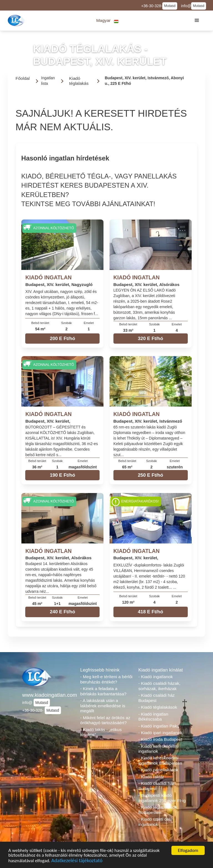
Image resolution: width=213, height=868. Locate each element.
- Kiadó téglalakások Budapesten (158, 810)
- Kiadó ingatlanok (156, 677)
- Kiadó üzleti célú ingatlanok (155, 822)
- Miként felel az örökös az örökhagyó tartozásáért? (105, 720)
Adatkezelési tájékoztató (77, 861)
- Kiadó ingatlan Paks (159, 726)
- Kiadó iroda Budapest (160, 739)
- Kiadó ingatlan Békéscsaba (153, 717)
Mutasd (170, 6)
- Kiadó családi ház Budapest (157, 698)
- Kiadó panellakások (158, 770)
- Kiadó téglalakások (158, 707)
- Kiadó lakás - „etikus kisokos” (101, 732)
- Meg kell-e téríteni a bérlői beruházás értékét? (106, 679)
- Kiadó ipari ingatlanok (160, 733)
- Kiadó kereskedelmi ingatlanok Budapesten (160, 760)
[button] (107, 21)
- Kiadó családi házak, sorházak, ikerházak (159, 686)
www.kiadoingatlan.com (48, 695)
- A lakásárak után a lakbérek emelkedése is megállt (103, 706)
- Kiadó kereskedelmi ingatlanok (159, 749)
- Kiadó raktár (151, 777)
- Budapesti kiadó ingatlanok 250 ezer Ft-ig (162, 798)
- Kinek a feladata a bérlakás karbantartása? (103, 691)
